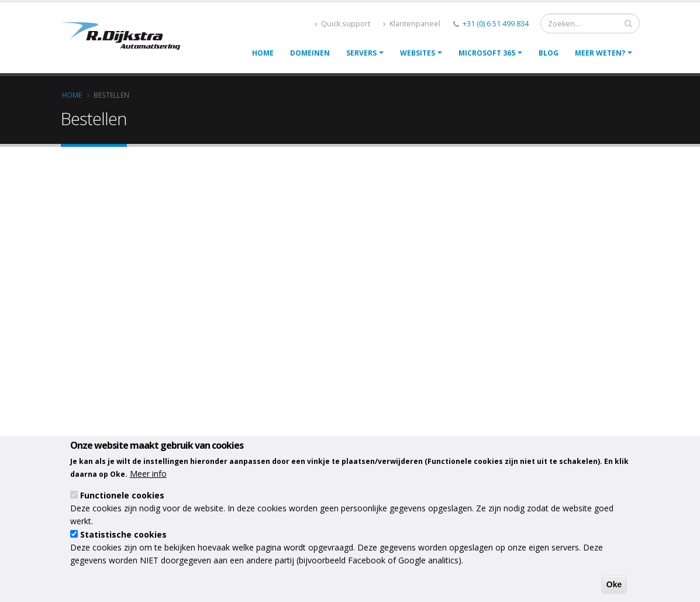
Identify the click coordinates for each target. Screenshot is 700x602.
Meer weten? (600, 53)
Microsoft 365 (487, 53)
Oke (614, 584)
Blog (549, 53)
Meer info (148, 474)
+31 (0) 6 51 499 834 (496, 24)
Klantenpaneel (412, 24)
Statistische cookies (123, 534)
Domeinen (310, 53)
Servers (361, 53)
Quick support (342, 24)
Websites (418, 53)
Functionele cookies (122, 495)
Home (263, 53)
